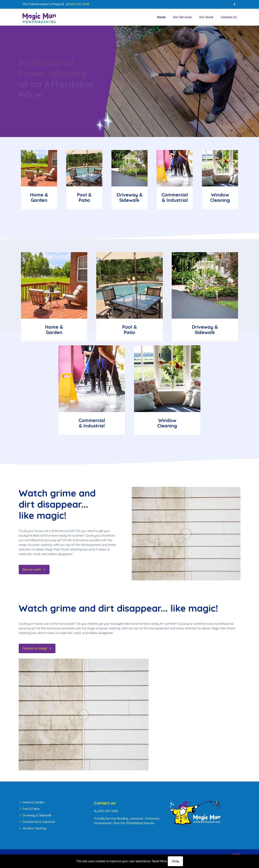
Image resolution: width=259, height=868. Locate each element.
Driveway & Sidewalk (37, 815)
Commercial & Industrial (39, 822)
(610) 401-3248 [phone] (79, 4)
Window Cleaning (34, 828)
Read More (159, 861)
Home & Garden (33, 802)
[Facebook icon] (235, 4)
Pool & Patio (31, 809)
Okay (175, 861)
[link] (39, 168)
